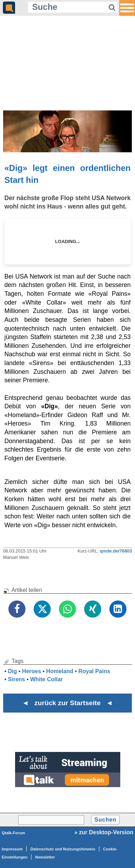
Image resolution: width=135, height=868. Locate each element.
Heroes (32, 671)
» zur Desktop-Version (104, 832)
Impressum (12, 849)
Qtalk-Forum (13, 833)
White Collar (46, 679)
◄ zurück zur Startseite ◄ (67, 703)
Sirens (17, 679)
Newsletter (45, 857)
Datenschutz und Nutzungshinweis (63, 849)
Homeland (60, 671)
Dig (13, 671)
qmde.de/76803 (116, 551)
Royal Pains (94, 671)
